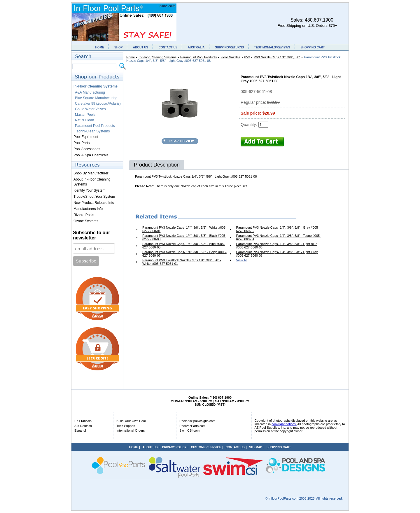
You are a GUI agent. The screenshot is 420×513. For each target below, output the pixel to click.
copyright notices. (284, 424)
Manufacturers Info (88, 209)
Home (131, 57)
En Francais (83, 421)
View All (242, 260)
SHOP (118, 47)
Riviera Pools (84, 215)
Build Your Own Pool (131, 421)
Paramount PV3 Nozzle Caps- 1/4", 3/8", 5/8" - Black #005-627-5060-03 (184, 237)
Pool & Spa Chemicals (91, 155)
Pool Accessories (87, 149)
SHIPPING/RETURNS (229, 47)
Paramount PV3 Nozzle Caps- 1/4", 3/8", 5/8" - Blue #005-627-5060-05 (184, 246)
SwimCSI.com (189, 430)
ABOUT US (141, 47)
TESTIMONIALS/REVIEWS (272, 47)
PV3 (247, 57)
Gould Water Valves (90, 109)
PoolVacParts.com (192, 426)
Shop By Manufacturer (91, 173)
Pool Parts (82, 143)
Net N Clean (84, 120)
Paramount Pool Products (198, 57)
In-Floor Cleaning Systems (157, 57)
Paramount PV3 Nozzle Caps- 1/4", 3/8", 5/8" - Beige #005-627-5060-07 (184, 254)
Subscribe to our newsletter (91, 235)
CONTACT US (168, 47)
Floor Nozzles (230, 57)
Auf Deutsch (83, 426)
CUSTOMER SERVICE (206, 447)
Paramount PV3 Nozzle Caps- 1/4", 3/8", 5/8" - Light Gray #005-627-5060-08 (277, 254)
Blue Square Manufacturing (96, 98)
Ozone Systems (86, 221)
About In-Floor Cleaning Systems (92, 182)
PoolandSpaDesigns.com (197, 421)
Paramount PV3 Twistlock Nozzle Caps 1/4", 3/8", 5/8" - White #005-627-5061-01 (182, 262)
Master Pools (85, 115)
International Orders (131, 430)
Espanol (80, 430)
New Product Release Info (94, 203)
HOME (100, 47)
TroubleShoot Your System (94, 197)
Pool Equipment (86, 137)
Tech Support (126, 426)
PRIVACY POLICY (174, 447)
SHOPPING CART (313, 47)
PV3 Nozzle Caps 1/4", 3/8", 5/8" (277, 57)
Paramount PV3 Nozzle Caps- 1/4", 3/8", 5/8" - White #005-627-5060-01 (184, 229)
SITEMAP (256, 447)
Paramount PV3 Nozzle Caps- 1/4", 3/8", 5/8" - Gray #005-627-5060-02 (277, 229)
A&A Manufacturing (90, 92)
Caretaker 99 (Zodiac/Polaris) (98, 104)
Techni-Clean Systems (92, 131)
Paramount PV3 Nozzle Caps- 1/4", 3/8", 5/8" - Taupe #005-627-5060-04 (278, 237)
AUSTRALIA (196, 47)
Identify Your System (89, 190)
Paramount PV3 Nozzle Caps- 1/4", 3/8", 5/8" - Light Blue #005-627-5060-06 (276, 246)
